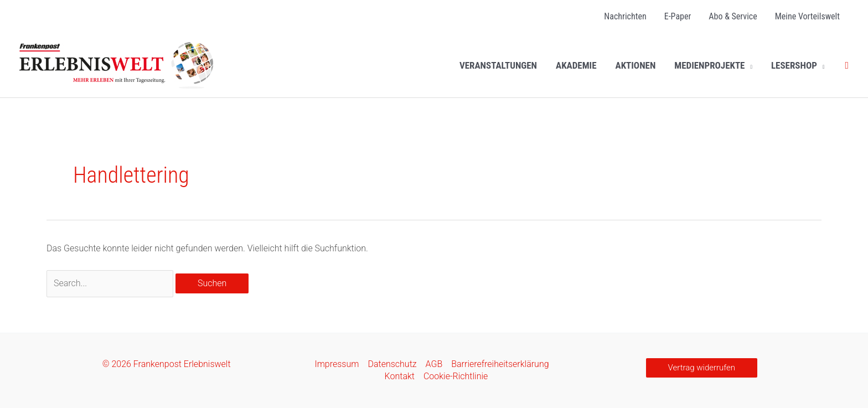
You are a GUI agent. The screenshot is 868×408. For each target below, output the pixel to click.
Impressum (337, 364)
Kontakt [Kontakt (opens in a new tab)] (400, 376)
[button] (748, 65)
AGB (434, 364)
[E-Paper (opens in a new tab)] (678, 17)
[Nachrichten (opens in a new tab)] (625, 17)
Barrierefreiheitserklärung (500, 364)
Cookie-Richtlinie (456, 376)
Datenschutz (392, 364)
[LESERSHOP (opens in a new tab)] (798, 65)
